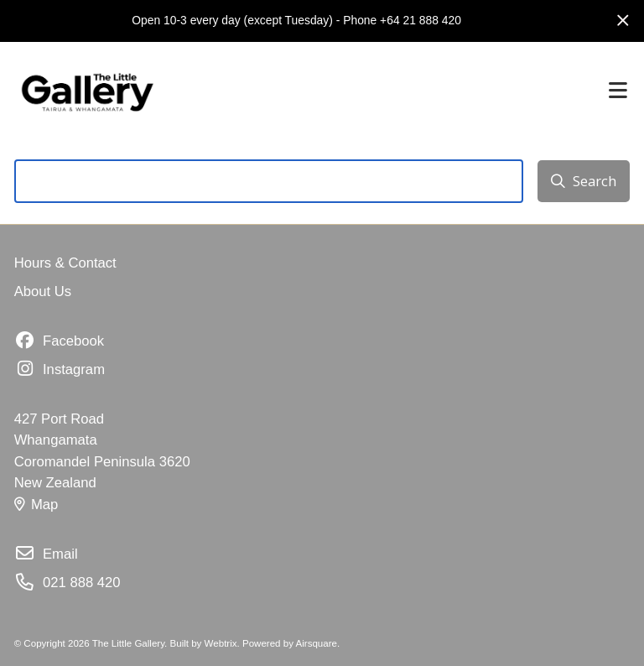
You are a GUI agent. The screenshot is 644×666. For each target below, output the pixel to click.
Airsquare (317, 643)
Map (36, 505)
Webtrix (221, 643)
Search (583, 181)
